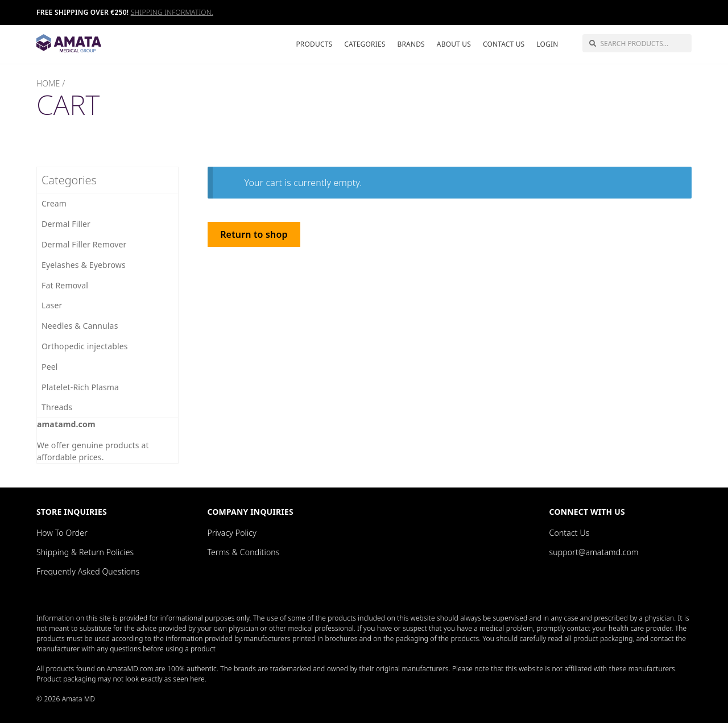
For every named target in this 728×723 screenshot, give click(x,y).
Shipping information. (172, 12)
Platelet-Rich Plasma (80, 387)
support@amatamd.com (594, 552)
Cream (54, 203)
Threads (57, 407)
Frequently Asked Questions (88, 571)
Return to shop (254, 234)
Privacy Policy (232, 533)
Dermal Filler (66, 224)
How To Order (62, 533)
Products (314, 44)
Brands (411, 44)
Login (547, 44)
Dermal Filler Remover (84, 244)
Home (48, 83)
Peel (50, 367)
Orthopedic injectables (85, 346)
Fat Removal (65, 285)
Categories (365, 44)
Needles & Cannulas (80, 326)
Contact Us (504, 44)
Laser (52, 305)
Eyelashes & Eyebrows (84, 265)
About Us (454, 44)
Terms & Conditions (244, 552)
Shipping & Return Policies (85, 552)
